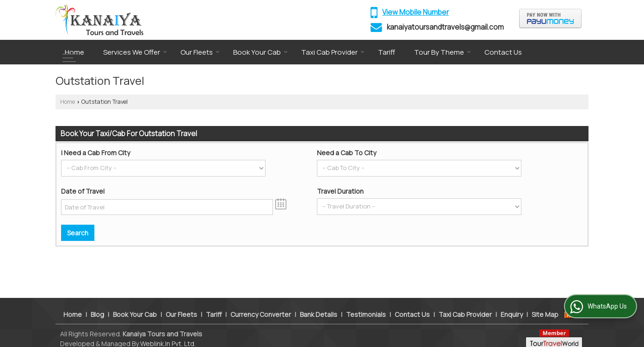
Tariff (387, 52)
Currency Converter (261, 305)
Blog (97, 305)
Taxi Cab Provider (333, 52)
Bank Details (319, 305)
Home (74, 52)
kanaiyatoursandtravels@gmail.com (445, 27)
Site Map (545, 305)
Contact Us (503, 52)
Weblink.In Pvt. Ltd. (168, 334)
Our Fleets (200, 52)
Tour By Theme (443, 52)
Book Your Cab (260, 52)
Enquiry (512, 305)
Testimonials (366, 305)
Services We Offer (135, 52)
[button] (415, 12)
